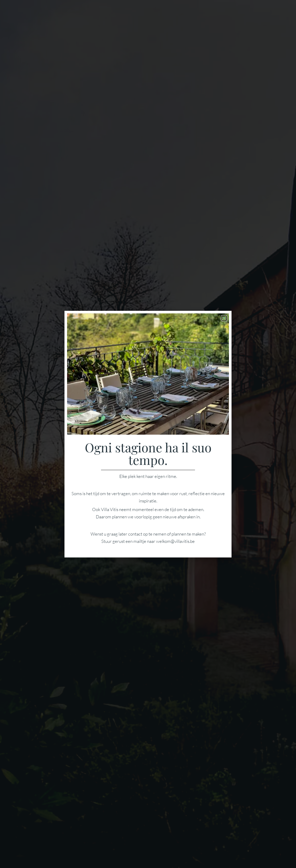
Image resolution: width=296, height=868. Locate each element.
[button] (224, 318)
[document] (148, 434)
